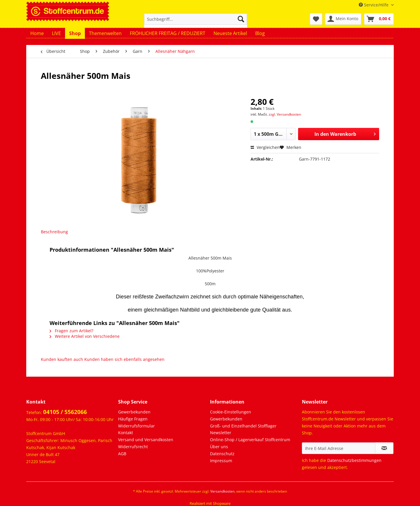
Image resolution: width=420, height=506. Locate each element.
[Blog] (260, 33)
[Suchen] (241, 19)
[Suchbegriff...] (196, 19)
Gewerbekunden (134, 412)
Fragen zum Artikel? (71, 331)
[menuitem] (196, 22)
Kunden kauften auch (62, 359)
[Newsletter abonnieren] (384, 448)
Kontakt (126, 433)
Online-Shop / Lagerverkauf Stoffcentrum (250, 440)
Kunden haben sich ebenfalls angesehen (124, 359)
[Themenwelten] (105, 33)
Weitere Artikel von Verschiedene (85, 336)
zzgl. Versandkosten (285, 114)
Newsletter (221, 433)
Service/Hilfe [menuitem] (374, 5)
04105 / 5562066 (65, 412)
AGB (122, 454)
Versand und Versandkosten (146, 440)
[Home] (37, 33)
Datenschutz (222, 454)
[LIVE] (56, 33)
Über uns (219, 447)
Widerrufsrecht (133, 447)
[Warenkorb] (379, 19)
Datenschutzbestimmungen (354, 460)
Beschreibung (54, 232)
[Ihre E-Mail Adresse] (339, 448)
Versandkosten (222, 491)
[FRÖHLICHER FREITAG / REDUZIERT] (168, 33)
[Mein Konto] (343, 19)
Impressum (221, 461)
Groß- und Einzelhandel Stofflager (243, 426)
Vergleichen (265, 147)
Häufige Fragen (133, 419)
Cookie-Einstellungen (231, 412)
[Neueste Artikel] (230, 33)
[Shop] (75, 33)
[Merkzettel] (316, 19)
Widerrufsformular (136, 426)
